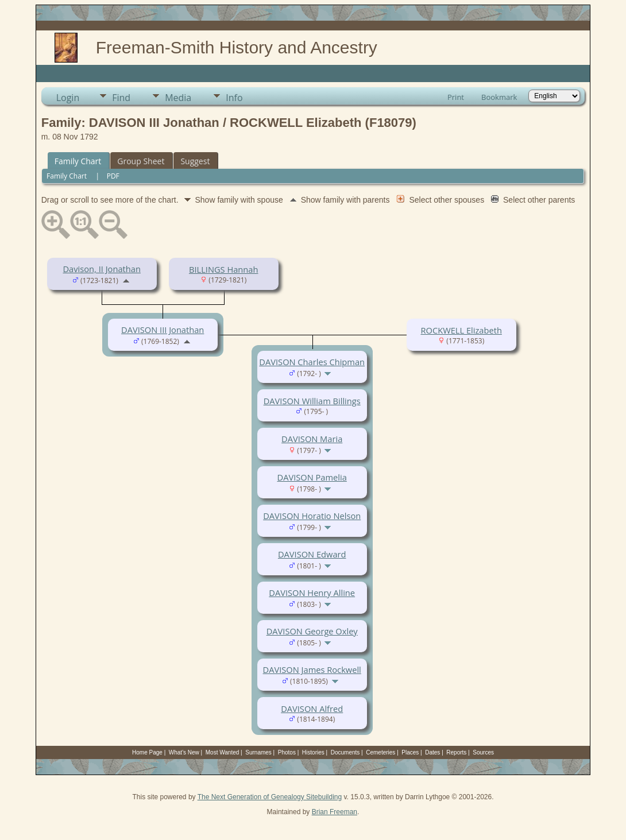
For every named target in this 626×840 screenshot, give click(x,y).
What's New (184, 752)
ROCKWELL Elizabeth (461, 330)
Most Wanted (223, 752)
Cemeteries (380, 752)
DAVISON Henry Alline (312, 593)
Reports (456, 752)
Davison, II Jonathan (101, 269)
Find (121, 98)
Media (178, 98)
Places (410, 752)
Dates (432, 752)
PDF (113, 176)
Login (68, 98)
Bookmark (499, 97)
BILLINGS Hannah (224, 269)
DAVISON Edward (312, 554)
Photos (287, 752)
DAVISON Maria (312, 439)
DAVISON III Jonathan (163, 330)
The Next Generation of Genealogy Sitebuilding (270, 797)
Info (234, 98)
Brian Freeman (335, 812)
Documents (345, 752)
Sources (483, 752)
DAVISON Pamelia (312, 477)
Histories (313, 752)
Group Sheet (141, 161)
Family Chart (78, 161)
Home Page (147, 752)
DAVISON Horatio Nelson (312, 516)
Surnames (258, 752)
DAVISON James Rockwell (312, 669)
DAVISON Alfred (312, 709)
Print (456, 97)
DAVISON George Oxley (312, 631)
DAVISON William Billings (312, 401)
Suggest (195, 161)
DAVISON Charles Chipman (312, 362)
